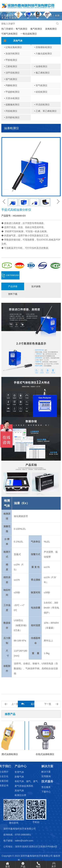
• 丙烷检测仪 (11, 111)
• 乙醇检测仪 (11, 66)
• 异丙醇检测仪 (12, 117)
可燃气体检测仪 (9, 34)
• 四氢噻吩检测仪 (43, 47)
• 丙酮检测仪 (11, 85)
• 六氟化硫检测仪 (43, 54)
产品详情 (13, 286)
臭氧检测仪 (51, 29)
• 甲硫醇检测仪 (12, 92)
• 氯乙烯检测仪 (42, 73)
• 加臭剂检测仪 (12, 54)
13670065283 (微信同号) (10, 277)
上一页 (15, 704)
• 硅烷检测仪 (41, 92)
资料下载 (13, 294)
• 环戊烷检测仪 (42, 105)
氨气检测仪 (36, 29)
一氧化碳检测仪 (29, 34)
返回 (33, 704)
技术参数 (36, 286)
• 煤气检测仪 (11, 79)
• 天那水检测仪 (12, 98)
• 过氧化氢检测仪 (13, 47)
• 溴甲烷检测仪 (12, 73)
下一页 (48, 704)
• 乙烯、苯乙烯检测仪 (45, 111)
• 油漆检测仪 (41, 66)
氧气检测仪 (21, 29)
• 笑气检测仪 (41, 85)
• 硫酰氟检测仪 (12, 105)
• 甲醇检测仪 (11, 60)
